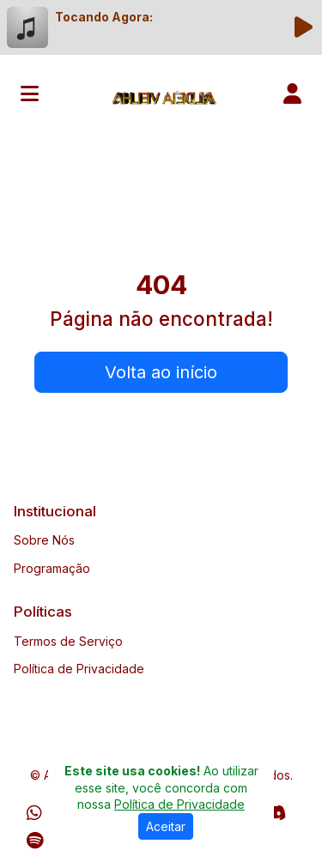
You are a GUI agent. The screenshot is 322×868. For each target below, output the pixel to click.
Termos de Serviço (68, 641)
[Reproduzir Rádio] (303, 27)
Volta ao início (161, 372)
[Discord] (275, 813)
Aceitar (166, 826)
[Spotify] (35, 841)
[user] (292, 93)
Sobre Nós (44, 540)
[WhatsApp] (34, 813)
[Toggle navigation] (30, 93)
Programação (52, 568)
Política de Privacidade (79, 669)
